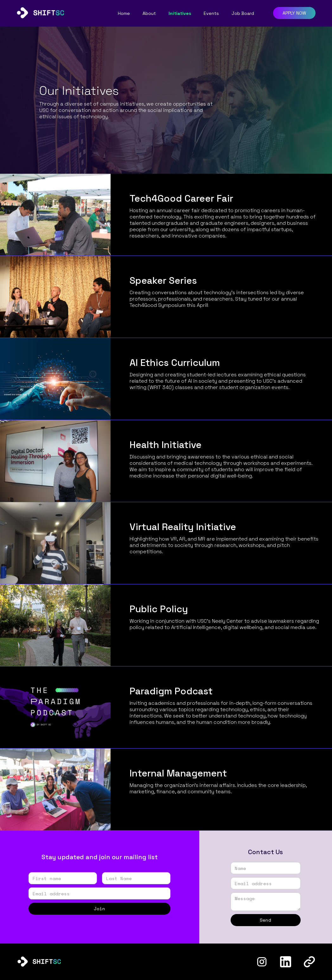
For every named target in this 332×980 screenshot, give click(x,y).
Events (211, 13)
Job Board (243, 13)
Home (124, 13)
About (149, 13)
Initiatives (180, 13)
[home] (40, 11)
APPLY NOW (294, 13)
